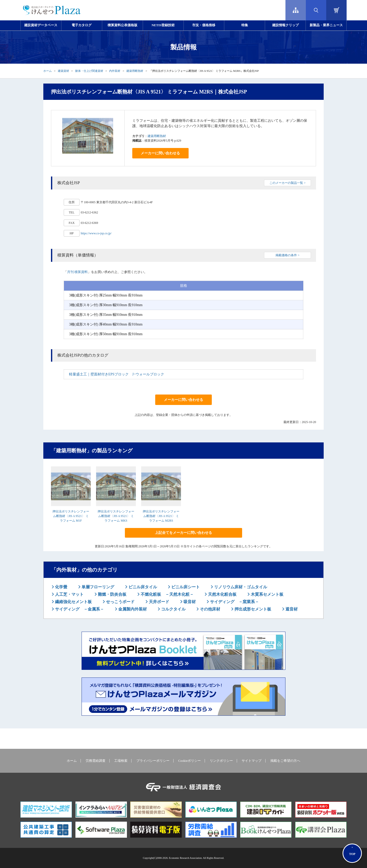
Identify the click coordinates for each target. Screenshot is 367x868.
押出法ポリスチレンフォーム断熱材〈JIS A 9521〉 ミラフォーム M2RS (161, 516)
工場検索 (121, 761)
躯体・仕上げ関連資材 (89, 71)
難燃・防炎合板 (112, 594)
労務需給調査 (96, 761)
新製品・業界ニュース (326, 25)
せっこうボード (120, 602)
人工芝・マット (69, 594)
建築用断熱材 (135, 71)
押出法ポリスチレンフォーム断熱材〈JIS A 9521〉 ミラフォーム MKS (116, 516)
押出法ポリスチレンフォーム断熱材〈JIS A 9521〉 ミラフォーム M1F (71, 516)
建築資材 (63, 71)
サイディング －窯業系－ (234, 602)
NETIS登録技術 (163, 25)
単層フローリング (97, 587)
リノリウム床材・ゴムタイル (240, 587)
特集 (245, 25)
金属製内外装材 (132, 609)
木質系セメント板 (267, 594)
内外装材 (115, 71)
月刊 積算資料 (77, 272)
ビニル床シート (185, 587)
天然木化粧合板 (222, 594)
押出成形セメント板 (252, 609)
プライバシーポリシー (153, 761)
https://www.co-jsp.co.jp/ (96, 233)
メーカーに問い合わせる (160, 153)
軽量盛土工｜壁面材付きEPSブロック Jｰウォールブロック (117, 374)
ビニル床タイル (142, 587)
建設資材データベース (41, 25)
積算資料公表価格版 (122, 25)
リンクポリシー (221, 761)
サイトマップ (252, 761)
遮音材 (291, 609)
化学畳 (61, 587)
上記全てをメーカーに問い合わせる (183, 533)
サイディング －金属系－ (79, 609)
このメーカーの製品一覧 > (287, 183)
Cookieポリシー (189, 761)
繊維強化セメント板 (73, 602)
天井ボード (159, 602)
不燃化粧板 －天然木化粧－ (167, 594)
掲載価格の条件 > (287, 255)
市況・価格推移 (204, 25)
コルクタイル (173, 609)
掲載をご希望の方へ (285, 761)
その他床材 (209, 609)
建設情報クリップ (285, 25)
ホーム (48, 71)
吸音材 (189, 602)
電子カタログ (82, 25)
